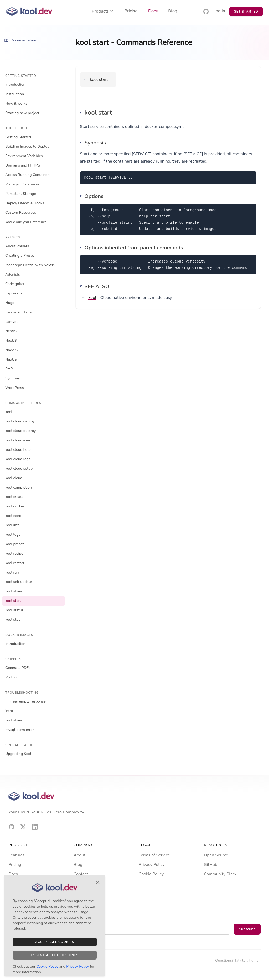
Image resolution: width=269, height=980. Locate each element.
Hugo (10, 303)
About (79, 855)
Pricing (131, 11)
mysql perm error (20, 730)
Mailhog (12, 677)
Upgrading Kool (18, 754)
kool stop (13, 620)
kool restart (15, 563)
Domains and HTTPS (23, 165)
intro (9, 711)
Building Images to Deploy (27, 146)
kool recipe (14, 553)
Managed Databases (22, 184)
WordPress (15, 388)
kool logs (13, 535)
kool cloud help (18, 450)
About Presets (17, 246)
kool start (13, 601)
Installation (15, 94)
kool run (12, 572)
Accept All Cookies (55, 942)
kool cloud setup (19, 468)
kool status (14, 610)
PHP (9, 369)
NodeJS (11, 350)
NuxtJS (11, 359)
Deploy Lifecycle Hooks (25, 203)
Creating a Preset (20, 256)
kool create (14, 497)
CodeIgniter (15, 284)
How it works (16, 103)
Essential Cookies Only (55, 955)
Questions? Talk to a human (238, 960)
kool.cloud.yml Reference (26, 222)
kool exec (13, 516)
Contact (81, 874)
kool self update (19, 582)
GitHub (211, 865)
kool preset (14, 544)
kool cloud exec (18, 440)
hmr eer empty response (25, 701)
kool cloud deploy (20, 421)
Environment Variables (24, 156)
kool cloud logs (18, 459)
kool (9, 412)
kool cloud (14, 478)
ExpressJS (14, 293)
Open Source (216, 855)
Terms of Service (154, 855)
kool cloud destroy (20, 431)
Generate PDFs (18, 668)
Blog (173, 11)
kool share (14, 591)
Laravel (11, 322)
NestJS (11, 331)
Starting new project (22, 113)
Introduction (15, 85)
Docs (153, 11)
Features (17, 855)
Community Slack (220, 874)
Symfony (12, 378)
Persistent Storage (21, 194)
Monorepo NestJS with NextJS (30, 265)
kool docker (15, 506)
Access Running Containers (28, 175)
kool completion (19, 487)
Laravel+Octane (18, 312)
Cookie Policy (151, 874)
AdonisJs (13, 274)
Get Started (246, 12)
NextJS (11, 341)
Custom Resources (21, 213)
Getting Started (18, 137)
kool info (12, 525)
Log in (219, 11)
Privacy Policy (152, 865)
